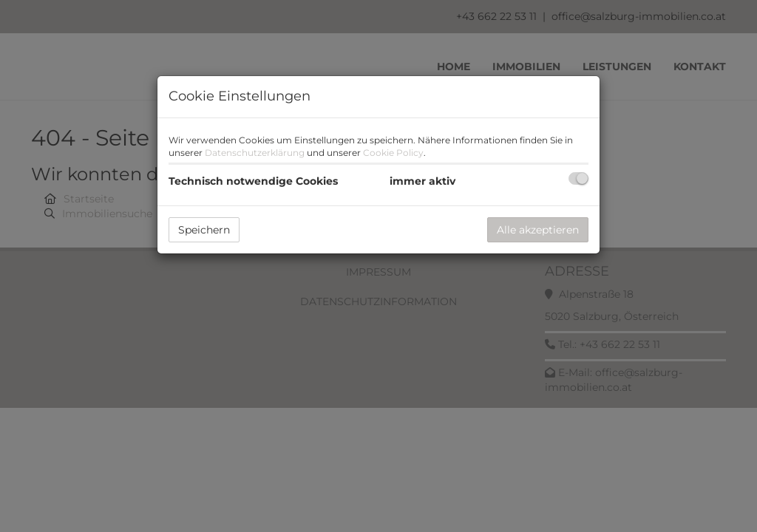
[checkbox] (578, 178)
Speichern (204, 230)
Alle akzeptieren (538, 230)
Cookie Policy (393, 153)
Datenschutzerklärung (255, 153)
